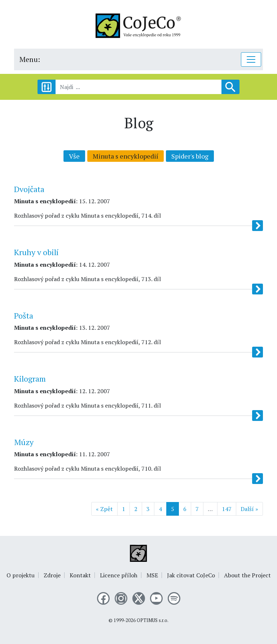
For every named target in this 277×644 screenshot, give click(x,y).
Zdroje (52, 575)
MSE (152, 575)
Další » (249, 509)
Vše (74, 156)
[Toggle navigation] (251, 59)
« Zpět (104, 509)
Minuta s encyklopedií (126, 156)
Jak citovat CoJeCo (191, 575)
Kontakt (80, 575)
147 (227, 509)
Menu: (30, 59)
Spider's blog (190, 156)
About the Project (247, 575)
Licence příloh (119, 575)
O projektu (21, 575)
